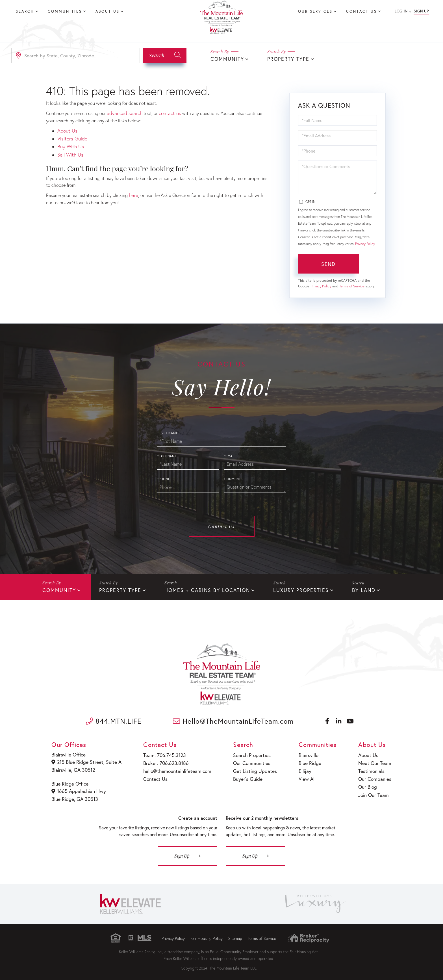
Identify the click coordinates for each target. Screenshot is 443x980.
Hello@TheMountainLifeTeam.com (233, 720)
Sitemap (235, 934)
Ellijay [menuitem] (302, 768)
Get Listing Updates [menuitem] (250, 768)
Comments (234, 478)
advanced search (123, 112)
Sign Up (421, 11)
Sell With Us (69, 151)
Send (328, 263)
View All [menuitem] (304, 776)
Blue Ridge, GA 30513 (74, 796)
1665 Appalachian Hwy (79, 788)
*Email (230, 456)
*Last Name (167, 456)
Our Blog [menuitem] (368, 783)
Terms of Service (352, 286)
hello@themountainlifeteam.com (174, 768)
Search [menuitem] (25, 11)
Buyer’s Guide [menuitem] (244, 776)
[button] (165, 55)
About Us (66, 129)
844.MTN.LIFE (114, 720)
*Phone (164, 478)
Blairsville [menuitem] (305, 754)
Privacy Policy (365, 243)
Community (226, 59)
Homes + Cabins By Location (197, 589)
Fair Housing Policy (207, 934)
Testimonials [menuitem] (372, 768)
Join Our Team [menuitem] (373, 790)
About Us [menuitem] (108, 11)
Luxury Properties (285, 589)
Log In (401, 11)
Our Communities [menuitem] (247, 761)
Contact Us (221, 526)
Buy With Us (69, 144)
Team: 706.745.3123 (162, 754)
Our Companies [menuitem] (374, 776)
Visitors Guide (71, 136)
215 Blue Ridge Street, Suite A (85, 761)
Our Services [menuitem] (315, 11)
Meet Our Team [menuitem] (374, 761)
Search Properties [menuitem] (248, 754)
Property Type (284, 59)
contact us (166, 112)
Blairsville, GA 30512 (73, 768)
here (133, 191)
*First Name (168, 432)
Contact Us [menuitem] (361, 11)
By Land (344, 589)
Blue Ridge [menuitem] (306, 761)
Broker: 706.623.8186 (163, 761)
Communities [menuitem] (65, 11)
